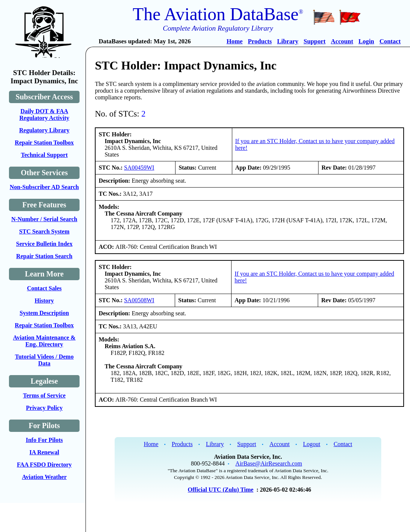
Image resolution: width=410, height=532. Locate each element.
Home (235, 41)
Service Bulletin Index (44, 244)
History (44, 301)
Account (342, 41)
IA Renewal (44, 452)
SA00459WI (139, 168)
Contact (390, 41)
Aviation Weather (44, 477)
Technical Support (44, 155)
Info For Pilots (44, 440)
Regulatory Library (44, 130)
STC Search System (44, 231)
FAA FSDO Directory (44, 465)
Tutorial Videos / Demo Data (44, 360)
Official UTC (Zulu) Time (221, 490)
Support (315, 41)
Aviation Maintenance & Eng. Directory (44, 341)
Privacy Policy (44, 408)
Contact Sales (44, 288)
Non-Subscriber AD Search (44, 187)
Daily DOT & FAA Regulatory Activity (44, 115)
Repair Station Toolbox (44, 143)
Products (260, 41)
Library (288, 41)
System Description (44, 313)
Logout (311, 444)
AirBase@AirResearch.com (269, 463)
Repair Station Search (44, 256)
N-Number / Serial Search (44, 219)
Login (366, 41)
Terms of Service (44, 395)
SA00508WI (139, 300)
